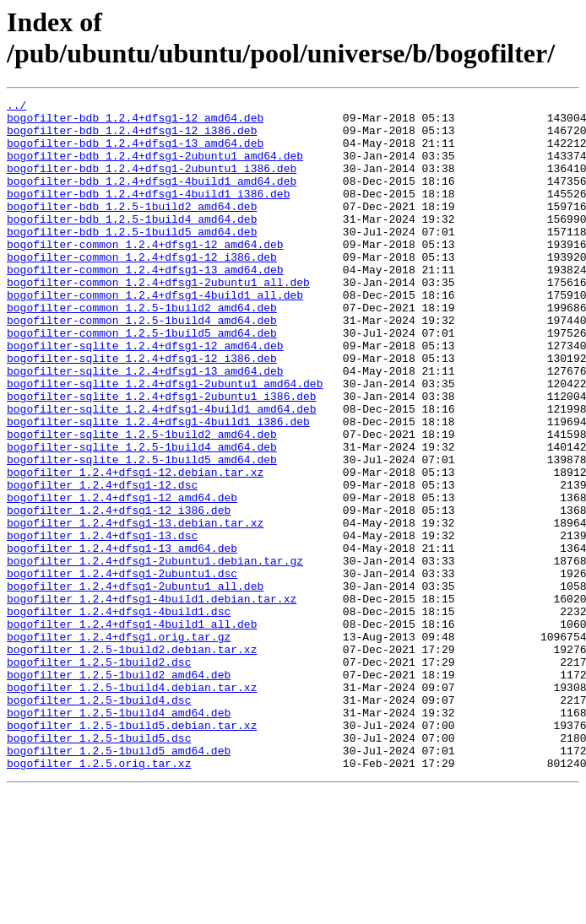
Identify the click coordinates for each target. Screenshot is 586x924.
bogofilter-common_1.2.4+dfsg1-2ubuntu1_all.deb (158, 320)
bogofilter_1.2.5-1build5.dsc (99, 867)
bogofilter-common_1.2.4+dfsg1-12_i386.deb (142, 289)
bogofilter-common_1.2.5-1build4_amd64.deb (142, 365)
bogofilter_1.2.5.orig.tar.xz (99, 897)
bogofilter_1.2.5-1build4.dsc (99, 821)
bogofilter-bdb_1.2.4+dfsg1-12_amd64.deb (135, 122)
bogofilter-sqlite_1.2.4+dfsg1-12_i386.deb (142, 411)
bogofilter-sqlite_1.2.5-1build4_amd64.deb (142, 517)
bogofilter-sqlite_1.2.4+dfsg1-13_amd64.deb (145, 426)
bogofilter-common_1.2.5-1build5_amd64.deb (142, 381)
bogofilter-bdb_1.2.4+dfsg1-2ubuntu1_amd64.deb (155, 168)
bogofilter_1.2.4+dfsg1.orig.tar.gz (119, 745)
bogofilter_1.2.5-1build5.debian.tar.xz (132, 851)
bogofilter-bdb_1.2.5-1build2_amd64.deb (132, 229)
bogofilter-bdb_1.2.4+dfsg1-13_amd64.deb (135, 153)
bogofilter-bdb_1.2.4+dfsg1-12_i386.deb (132, 138)
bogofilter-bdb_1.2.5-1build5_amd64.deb (132, 259)
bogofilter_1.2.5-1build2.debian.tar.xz (132, 760)
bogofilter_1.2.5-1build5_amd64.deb (119, 882)
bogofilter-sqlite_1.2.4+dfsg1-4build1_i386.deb (158, 487)
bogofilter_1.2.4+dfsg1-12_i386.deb (119, 593)
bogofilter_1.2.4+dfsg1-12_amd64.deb (122, 578)
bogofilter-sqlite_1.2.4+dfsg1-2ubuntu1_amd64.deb (165, 441)
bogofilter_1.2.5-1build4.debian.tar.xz (132, 806)
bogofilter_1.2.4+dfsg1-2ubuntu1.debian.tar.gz (155, 654)
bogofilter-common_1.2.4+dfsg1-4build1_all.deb (155, 335)
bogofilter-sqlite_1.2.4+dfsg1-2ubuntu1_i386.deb (162, 457)
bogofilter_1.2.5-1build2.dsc (99, 775)
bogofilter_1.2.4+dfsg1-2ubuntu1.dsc (122, 669)
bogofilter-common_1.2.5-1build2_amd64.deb (142, 350)
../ (16, 107)
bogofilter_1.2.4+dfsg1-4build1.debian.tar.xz (152, 700)
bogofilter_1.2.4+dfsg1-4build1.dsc (119, 715)
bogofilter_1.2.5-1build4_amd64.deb (119, 836)
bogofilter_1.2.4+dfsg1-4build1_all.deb (132, 730)
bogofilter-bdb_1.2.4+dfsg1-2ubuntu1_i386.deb (152, 183)
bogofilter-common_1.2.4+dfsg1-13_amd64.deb (145, 305)
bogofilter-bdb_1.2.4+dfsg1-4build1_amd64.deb (152, 198)
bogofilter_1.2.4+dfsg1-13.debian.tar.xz (135, 608)
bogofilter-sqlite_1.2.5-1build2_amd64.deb (142, 502)
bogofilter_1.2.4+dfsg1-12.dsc (102, 563)
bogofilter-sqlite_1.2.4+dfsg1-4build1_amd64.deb (162, 472)
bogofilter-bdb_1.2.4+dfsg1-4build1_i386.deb (148, 213)
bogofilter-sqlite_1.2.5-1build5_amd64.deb (142, 532)
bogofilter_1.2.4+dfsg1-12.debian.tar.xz (135, 548)
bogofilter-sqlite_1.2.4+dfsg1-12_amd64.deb (145, 396)
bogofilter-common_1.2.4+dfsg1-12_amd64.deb (145, 274)
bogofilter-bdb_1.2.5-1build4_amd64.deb (132, 244)
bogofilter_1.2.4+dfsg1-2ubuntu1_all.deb (135, 684)
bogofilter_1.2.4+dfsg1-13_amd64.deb (122, 639)
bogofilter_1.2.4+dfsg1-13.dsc (102, 624)
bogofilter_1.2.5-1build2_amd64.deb (119, 791)
